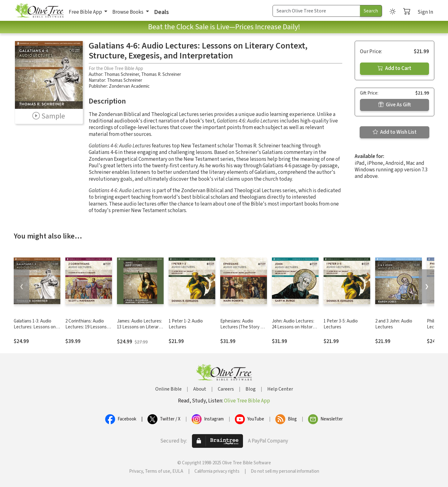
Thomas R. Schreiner (161, 74)
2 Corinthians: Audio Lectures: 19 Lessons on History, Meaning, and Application (86, 330)
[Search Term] (316, 11)
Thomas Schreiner (122, 74)
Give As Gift (395, 105)
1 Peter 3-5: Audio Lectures (341, 324)
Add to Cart (394, 68)
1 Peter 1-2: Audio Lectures (186, 324)
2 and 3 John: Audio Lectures (394, 324)
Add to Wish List (395, 132)
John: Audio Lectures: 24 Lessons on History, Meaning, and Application (294, 330)
